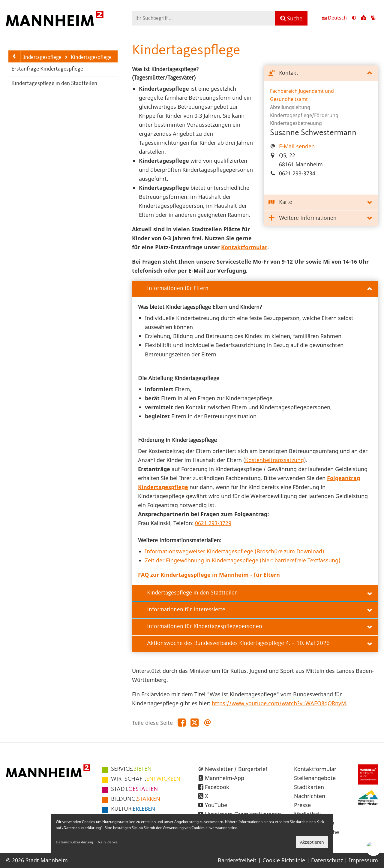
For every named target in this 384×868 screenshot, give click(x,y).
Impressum (363, 860)
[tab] (321, 73)
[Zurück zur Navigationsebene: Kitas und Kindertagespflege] (14, 56)
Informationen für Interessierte (259, 610)
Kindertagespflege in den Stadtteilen (54, 84)
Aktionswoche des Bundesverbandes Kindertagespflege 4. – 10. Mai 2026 (259, 643)
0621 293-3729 (213, 523)
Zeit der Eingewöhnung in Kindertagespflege (202, 560)
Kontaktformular (315, 769)
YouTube (216, 805)
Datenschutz (327, 860)
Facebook (217, 787)
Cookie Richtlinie (284, 860)
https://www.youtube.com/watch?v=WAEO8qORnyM (279, 703)
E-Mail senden (297, 146)
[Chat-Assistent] (373, 848)
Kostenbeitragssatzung (274, 460)
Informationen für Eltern (259, 289)
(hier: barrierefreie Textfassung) (300, 560)
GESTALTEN (134, 789)
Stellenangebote (315, 778)
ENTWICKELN (146, 779)
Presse (302, 805)
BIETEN (131, 769)
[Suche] (291, 18)
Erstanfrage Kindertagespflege (47, 69)
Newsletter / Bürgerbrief (236, 769)
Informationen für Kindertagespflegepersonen (259, 627)
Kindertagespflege (88, 58)
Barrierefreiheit (237, 860)
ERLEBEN (133, 809)
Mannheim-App (225, 778)
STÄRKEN (136, 799)
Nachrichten (310, 796)
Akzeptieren (312, 842)
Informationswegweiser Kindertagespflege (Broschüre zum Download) (234, 551)
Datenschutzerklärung (74, 842)
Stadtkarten (309, 787)
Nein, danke (108, 842)
